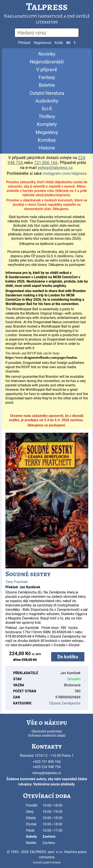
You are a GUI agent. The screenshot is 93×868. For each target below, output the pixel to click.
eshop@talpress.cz (47, 773)
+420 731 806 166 (47, 762)
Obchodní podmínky (47, 731)
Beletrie (47, 85)
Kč (68, 43)
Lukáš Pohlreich (52, 863)
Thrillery (47, 117)
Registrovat (43, 43)
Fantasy (47, 77)
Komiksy (47, 140)
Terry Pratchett (17, 582)
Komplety (47, 124)
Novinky (47, 54)
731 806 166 (46, 163)
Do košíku (68, 657)
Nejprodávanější (47, 62)
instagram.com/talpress (65, 174)
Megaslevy (47, 132)
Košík (59, 43)
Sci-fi (47, 109)
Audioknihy (47, 101)
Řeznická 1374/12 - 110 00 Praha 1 (47, 756)
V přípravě (47, 70)
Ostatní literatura (47, 93)
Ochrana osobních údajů (47, 735)
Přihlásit (24, 43)
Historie (47, 148)
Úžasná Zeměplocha (65, 703)
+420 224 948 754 (47, 767)
